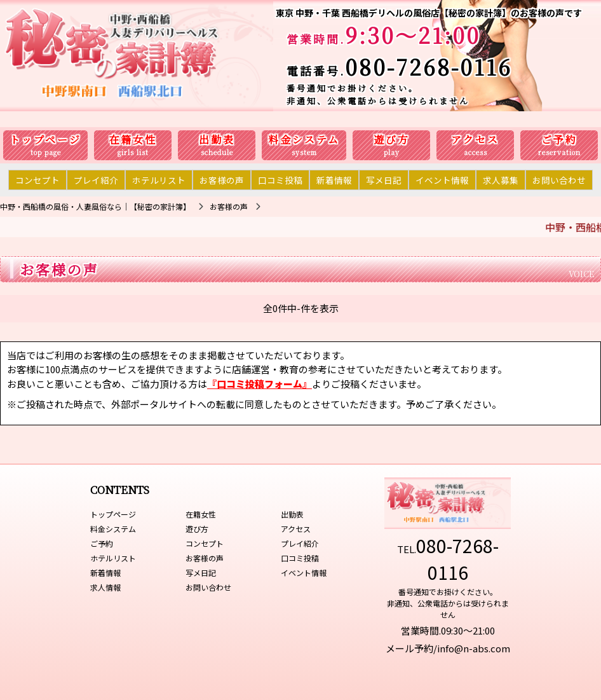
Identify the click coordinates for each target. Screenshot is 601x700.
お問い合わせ (559, 180)
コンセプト (37, 180)
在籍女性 (133, 140)
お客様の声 (222, 180)
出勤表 (217, 140)
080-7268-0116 (429, 66)
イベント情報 (442, 180)
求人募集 (501, 180)
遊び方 (392, 140)
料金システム (304, 140)
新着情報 (334, 180)
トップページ (45, 140)
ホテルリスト (159, 180)
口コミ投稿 (280, 180)
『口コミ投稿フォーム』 (260, 384)
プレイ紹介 (96, 180)
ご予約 (559, 140)
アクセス (475, 140)
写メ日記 (384, 180)
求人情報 (105, 587)
